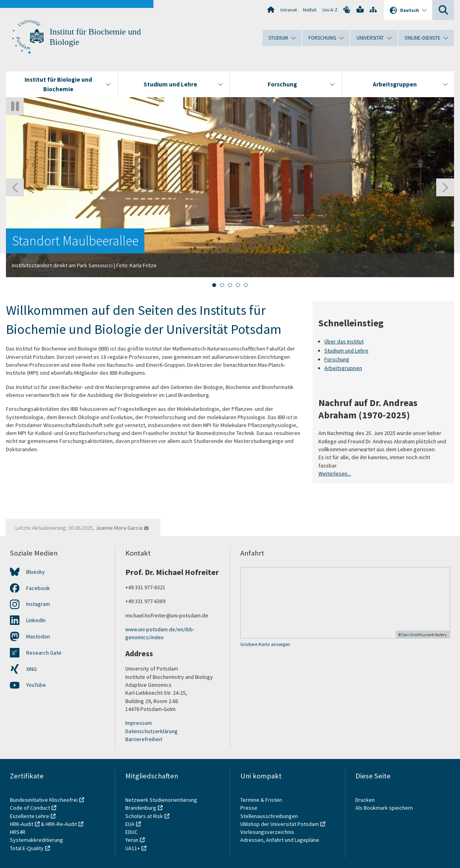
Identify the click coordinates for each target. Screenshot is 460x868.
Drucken (365, 800)
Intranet (289, 10)
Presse (249, 808)
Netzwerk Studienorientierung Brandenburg (161, 804)
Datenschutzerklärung (151, 731)
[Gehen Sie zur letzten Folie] (15, 187)
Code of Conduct (30, 808)
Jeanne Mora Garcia (119, 528)
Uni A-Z (330, 10)
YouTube (36, 685)
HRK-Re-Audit (61, 824)
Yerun (132, 840)
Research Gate (44, 653)
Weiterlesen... (335, 473)
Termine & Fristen (262, 800)
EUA (130, 824)
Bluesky (35, 572)
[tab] (214, 285)
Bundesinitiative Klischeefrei (44, 800)
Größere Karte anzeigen (265, 644)
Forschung (337, 359)
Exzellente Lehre (30, 816)
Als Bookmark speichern (384, 808)
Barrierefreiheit (144, 739)
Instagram (38, 604)
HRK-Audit (22, 824)
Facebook (38, 588)
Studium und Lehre (346, 351)
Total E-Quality (27, 848)
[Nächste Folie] (445, 187)
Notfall (310, 10)
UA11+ (133, 848)
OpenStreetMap (414, 635)
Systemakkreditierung (36, 840)
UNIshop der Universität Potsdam (280, 824)
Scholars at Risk (144, 816)
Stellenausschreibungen (269, 816)
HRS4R (18, 832)
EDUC (131, 832)
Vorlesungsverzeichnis (268, 832)
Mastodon (38, 636)
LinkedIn (36, 620)
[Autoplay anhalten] (15, 106)
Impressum (139, 723)
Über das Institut (344, 341)
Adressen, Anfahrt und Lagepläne (280, 840)
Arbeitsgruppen (343, 368)
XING (32, 669)
